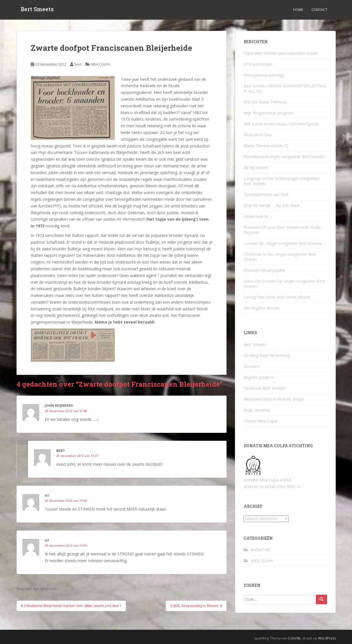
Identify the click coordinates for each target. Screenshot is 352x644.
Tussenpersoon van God (266, 194)
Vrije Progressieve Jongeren (269, 113)
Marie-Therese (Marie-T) (266, 146)
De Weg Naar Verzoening (267, 355)
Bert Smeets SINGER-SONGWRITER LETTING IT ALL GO (285, 88)
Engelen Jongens (259, 377)
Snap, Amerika (257, 410)
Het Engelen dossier (262, 308)
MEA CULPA (101, 64)
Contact (319, 10)
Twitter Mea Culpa (260, 421)
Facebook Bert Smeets (264, 388)
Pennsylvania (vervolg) (264, 75)
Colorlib (294, 638)
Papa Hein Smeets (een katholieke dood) (281, 53)
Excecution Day (258, 135)
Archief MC (261, 550)
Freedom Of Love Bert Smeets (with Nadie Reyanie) (282, 230)
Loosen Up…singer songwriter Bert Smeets (283, 243)
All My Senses (256, 168)
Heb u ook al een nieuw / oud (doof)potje (281, 124)
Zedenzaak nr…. (258, 216)
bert (78, 64)
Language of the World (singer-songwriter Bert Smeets (281, 181)
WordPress (327, 638)
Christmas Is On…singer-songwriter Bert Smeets (280, 257)
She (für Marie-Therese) (265, 102)
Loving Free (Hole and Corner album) (277, 297)
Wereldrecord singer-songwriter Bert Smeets (284, 157)
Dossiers (252, 366)
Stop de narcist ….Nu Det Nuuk (272, 205)
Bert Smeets (37, 10)
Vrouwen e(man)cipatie (264, 270)
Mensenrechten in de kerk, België (274, 399)
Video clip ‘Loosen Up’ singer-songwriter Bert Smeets (284, 284)
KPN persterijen (258, 64)
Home (298, 10)
